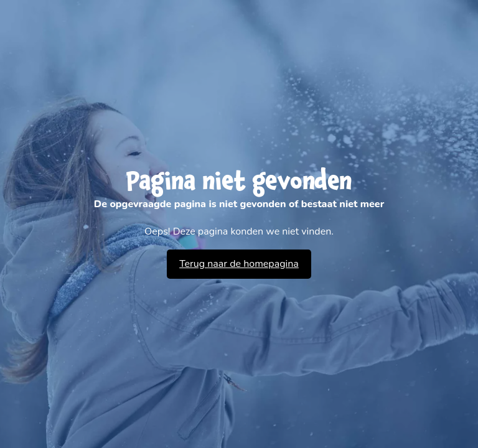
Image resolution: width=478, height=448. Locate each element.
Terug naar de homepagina (239, 264)
